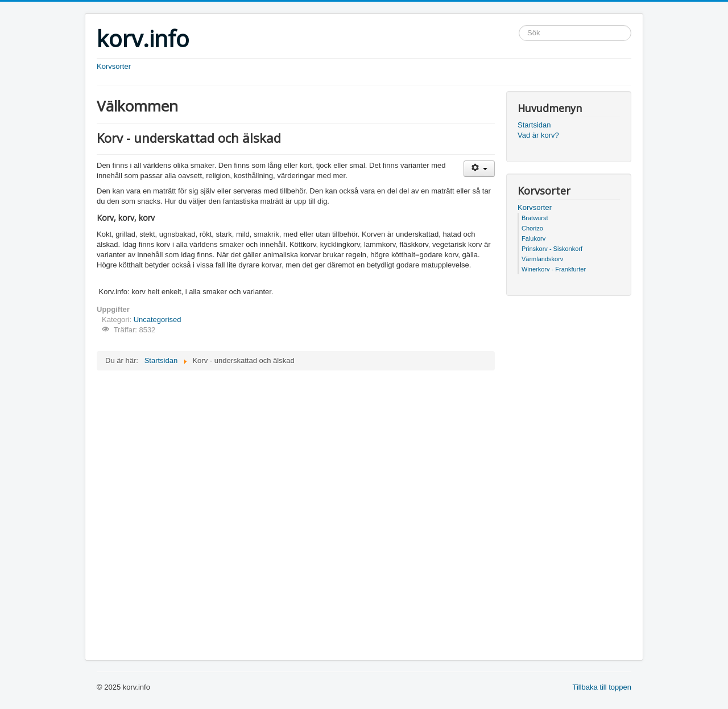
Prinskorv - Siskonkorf (552, 249)
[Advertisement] (230, 280)
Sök (519, 25)
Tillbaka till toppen (602, 687)
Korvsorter (114, 66)
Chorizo (532, 228)
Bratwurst (535, 218)
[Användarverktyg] (479, 169)
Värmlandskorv (542, 259)
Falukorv (533, 238)
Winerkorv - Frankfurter (554, 269)
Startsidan (534, 125)
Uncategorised (158, 320)
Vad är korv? (538, 135)
